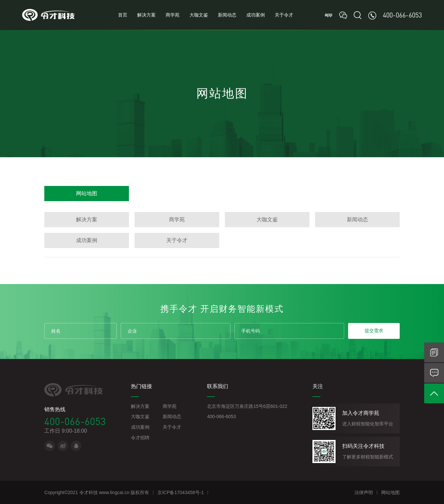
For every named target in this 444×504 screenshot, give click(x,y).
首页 (123, 15)
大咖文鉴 (199, 15)
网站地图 (87, 193)
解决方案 (146, 15)
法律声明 (364, 492)
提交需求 (374, 331)
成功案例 (256, 15)
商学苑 (173, 15)
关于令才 (284, 15)
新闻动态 (227, 15)
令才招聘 (140, 438)
